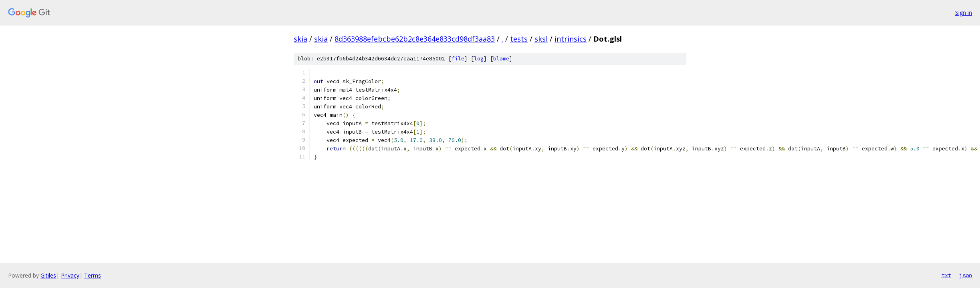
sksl (541, 39)
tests (519, 39)
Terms (93, 275)
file (458, 59)
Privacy (70, 275)
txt (946, 275)
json (966, 275)
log (479, 59)
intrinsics (571, 39)
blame (501, 59)
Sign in (964, 13)
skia (300, 39)
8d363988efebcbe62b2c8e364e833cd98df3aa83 (415, 39)
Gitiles (48, 275)
